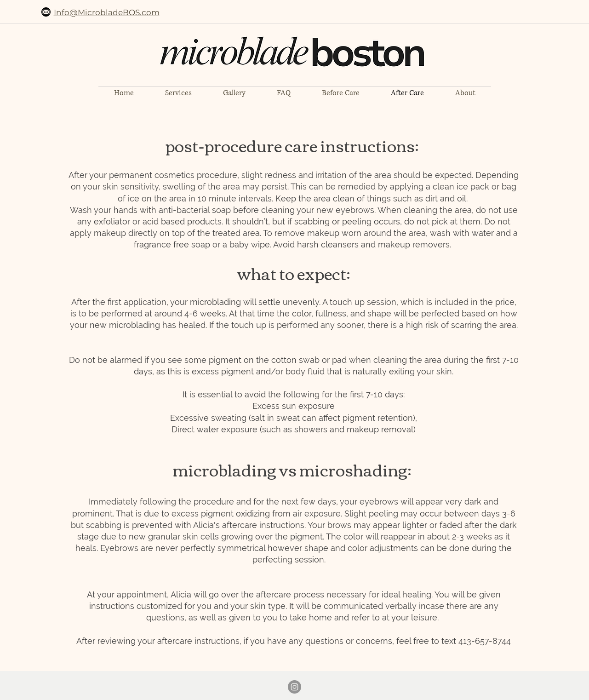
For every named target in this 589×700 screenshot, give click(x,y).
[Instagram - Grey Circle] (294, 687)
